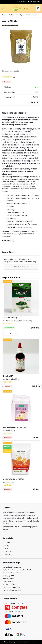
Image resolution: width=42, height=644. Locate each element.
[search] (38, 8)
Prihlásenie (23, 2)
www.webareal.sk (30, 642)
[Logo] (21, 8)
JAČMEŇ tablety (10, 318)
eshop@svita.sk (15, 590)
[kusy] (10, 333)
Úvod (4, 15)
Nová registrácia (35, 2)
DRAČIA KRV (8, 376)
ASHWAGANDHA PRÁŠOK (14, 479)
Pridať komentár (21, 267)
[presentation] (3, 387)
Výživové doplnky (16, 15)
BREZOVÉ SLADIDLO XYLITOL (15, 428)
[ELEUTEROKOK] (21, 47)
